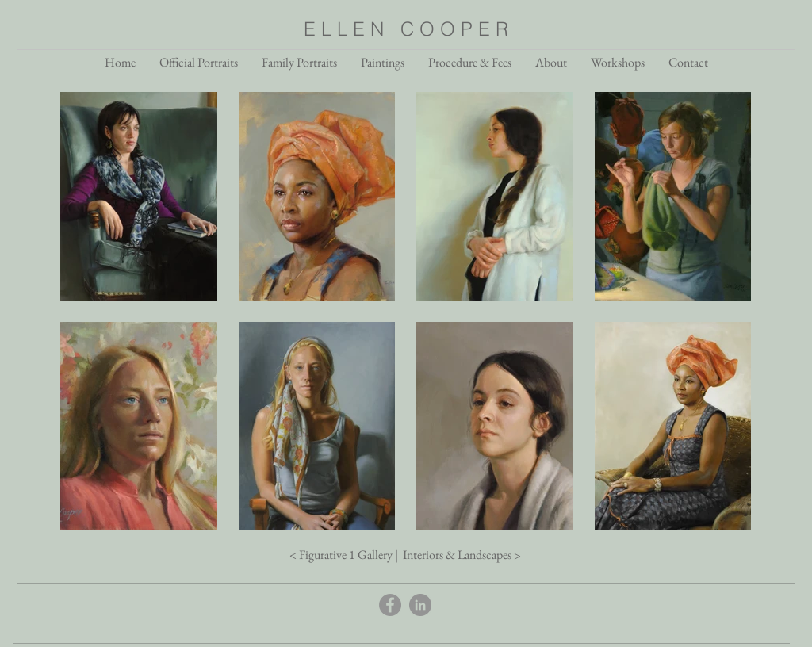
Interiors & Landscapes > (461, 555)
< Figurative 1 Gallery (341, 555)
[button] (551, 62)
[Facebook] (390, 605)
